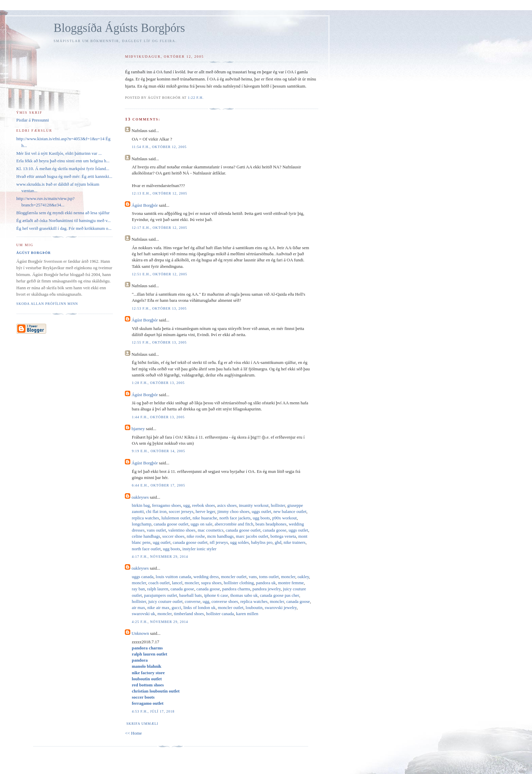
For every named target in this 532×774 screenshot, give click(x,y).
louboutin (254, 607)
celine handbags (146, 536)
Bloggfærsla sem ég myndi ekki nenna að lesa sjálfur (63, 213)
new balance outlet (290, 511)
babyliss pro (262, 542)
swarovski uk (143, 614)
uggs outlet (261, 511)
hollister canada (220, 614)
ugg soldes (239, 542)
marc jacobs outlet (252, 536)
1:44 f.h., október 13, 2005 (158, 417)
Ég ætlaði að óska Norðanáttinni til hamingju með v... (63, 220)
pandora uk (266, 583)
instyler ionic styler (199, 549)
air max (138, 607)
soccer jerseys (181, 511)
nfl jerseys (219, 542)
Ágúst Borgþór (145, 205)
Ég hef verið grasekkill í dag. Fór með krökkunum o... (64, 228)
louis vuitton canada (174, 577)
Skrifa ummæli (142, 724)
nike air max (158, 607)
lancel (177, 583)
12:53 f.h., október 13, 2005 (159, 308)
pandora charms (236, 589)
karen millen (247, 614)
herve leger (206, 511)
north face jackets (235, 518)
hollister (278, 505)
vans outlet (156, 530)
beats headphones (271, 524)
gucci (176, 607)
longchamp (141, 524)
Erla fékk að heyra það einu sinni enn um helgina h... (63, 161)
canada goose (274, 530)
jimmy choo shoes (234, 511)
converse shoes (225, 601)
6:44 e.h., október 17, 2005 (158, 485)
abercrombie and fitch (234, 524)
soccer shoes (173, 536)
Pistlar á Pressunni (33, 120)
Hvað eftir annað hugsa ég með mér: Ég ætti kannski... (64, 176)
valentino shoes (182, 530)
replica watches (145, 518)
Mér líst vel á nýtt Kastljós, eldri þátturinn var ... (59, 153)
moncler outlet (234, 577)
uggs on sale (202, 524)
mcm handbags (220, 536)
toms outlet (269, 577)
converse (193, 601)
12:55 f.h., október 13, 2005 (159, 342)
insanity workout (254, 505)
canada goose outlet (171, 524)
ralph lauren (158, 589)
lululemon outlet (176, 518)
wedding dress (206, 577)
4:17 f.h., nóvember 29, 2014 (160, 557)
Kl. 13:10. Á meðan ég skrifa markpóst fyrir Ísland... (63, 169)
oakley (303, 577)
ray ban (138, 589)
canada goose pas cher (279, 595)
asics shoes (227, 505)
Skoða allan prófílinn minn (47, 304)
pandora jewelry (267, 589)
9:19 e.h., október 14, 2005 (158, 451)
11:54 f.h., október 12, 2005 (159, 147)
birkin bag (141, 505)
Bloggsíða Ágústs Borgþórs (119, 28)
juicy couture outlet (165, 601)
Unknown (140, 633)
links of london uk (199, 607)
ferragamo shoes (167, 505)
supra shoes (211, 583)
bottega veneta (283, 536)
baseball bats (191, 595)
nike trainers (295, 542)
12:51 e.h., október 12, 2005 (159, 274)
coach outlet (159, 583)
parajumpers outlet (161, 595)
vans (253, 577)
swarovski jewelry (281, 607)
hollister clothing (239, 583)
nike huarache (205, 518)
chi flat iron (156, 511)
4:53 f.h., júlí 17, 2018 (153, 711)
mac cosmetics (211, 530)
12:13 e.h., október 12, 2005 (159, 193)
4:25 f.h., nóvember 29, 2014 (160, 622)
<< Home (133, 733)
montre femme (291, 583)
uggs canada (142, 577)
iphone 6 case (216, 595)
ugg (187, 505)
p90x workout (284, 518)
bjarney (138, 429)
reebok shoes (204, 505)
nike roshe (196, 536)
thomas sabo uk (244, 595)
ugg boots (261, 518)
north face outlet (146, 549)
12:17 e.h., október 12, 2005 (159, 228)
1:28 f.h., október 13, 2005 (158, 383)
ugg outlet (161, 542)
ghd (278, 542)
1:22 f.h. (196, 98)
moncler (288, 577)
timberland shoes (189, 614)
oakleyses (140, 497)
